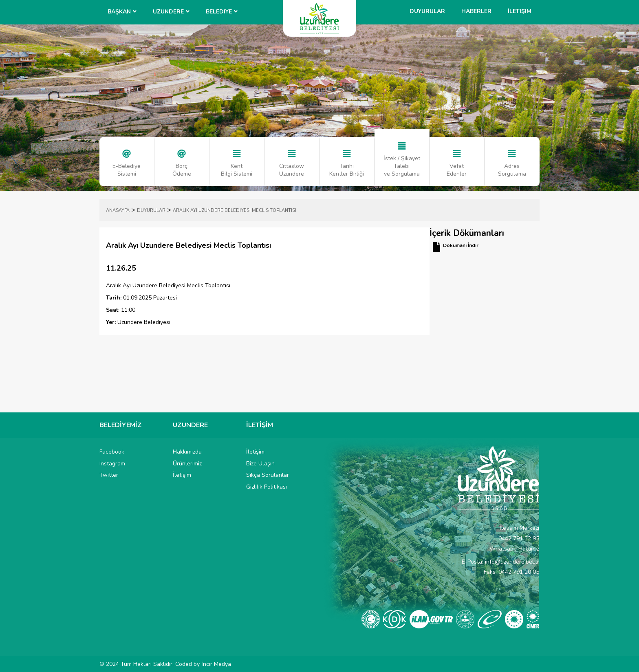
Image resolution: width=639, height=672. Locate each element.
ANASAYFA (118, 210)
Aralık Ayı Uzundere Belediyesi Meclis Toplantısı (235, 210)
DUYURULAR (151, 210)
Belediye (219, 12)
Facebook (112, 452)
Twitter (109, 475)
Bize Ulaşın (260, 464)
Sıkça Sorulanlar (268, 475)
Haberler (476, 11)
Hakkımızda (187, 452)
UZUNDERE (168, 12)
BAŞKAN (119, 12)
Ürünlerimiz (187, 464)
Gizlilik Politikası (267, 487)
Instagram (112, 464)
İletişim (520, 11)
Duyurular (427, 11)
